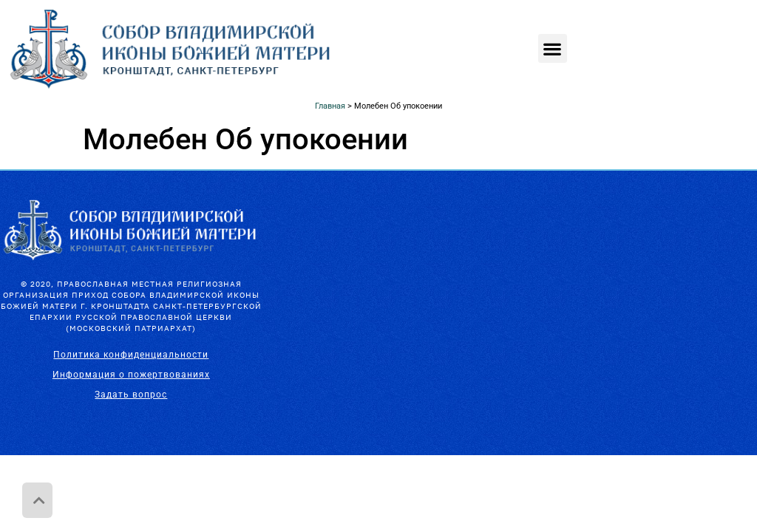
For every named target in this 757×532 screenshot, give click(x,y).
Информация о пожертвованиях (131, 375)
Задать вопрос (131, 395)
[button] (553, 48)
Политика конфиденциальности (131, 355)
